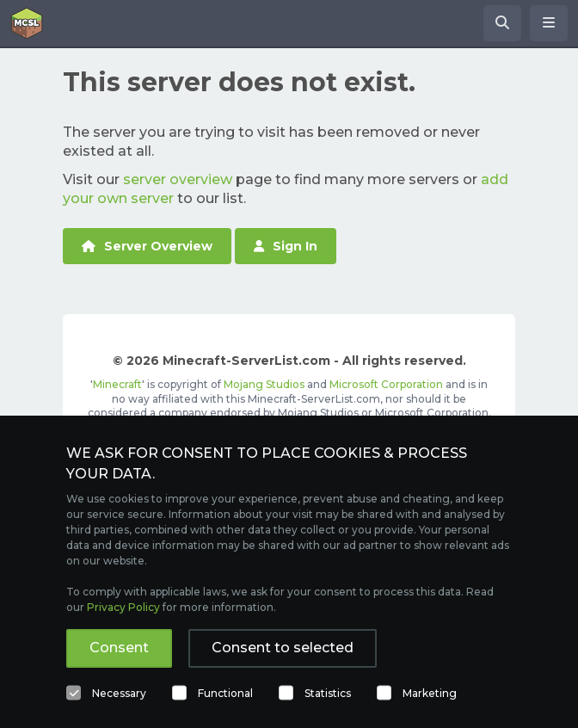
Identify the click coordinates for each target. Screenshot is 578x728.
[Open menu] (549, 23)
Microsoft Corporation (386, 384)
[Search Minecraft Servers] (502, 23)
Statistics (328, 693)
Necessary (119, 693)
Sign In (286, 246)
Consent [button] (119, 648)
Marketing (430, 693)
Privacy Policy (123, 607)
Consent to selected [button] (283, 648)
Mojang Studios (264, 384)
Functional (225, 693)
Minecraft (117, 384)
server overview (178, 179)
